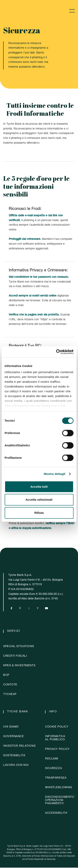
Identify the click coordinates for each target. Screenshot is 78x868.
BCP (6, 676)
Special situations (19, 647)
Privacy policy (57, 750)
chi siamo (11, 727)
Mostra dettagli (54, 474)
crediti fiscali (15, 656)
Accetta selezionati (39, 500)
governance (14, 737)
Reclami (52, 759)
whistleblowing (59, 788)
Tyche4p (10, 695)
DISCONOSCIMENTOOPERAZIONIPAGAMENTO (60, 801)
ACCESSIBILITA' (57, 814)
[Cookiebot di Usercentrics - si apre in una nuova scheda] (56, 352)
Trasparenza (56, 778)
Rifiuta (39, 513)
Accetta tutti (39, 487)
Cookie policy (57, 727)
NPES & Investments (19, 666)
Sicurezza (53, 769)
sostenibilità (14, 756)
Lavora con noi (16, 766)
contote (10, 685)
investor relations (19, 746)
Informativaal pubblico (55, 738)
